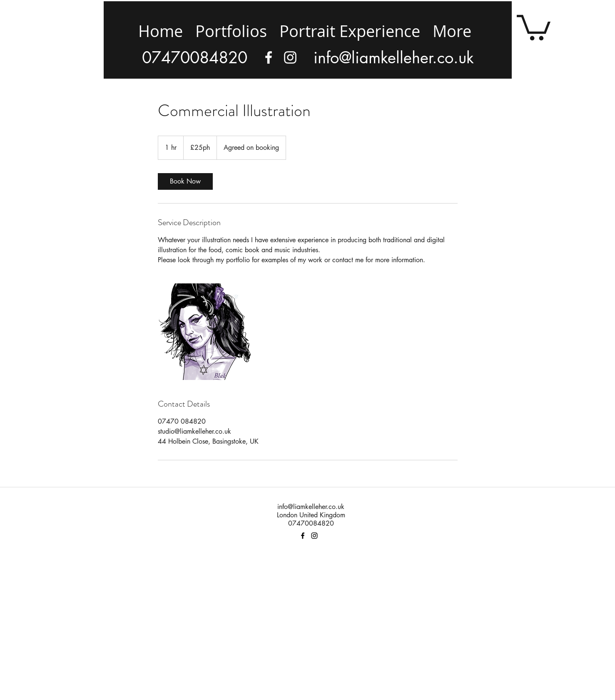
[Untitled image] (206, 332)
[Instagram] (290, 57)
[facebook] (269, 57)
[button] (534, 26)
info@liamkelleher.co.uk (311, 507)
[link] (185, 181)
